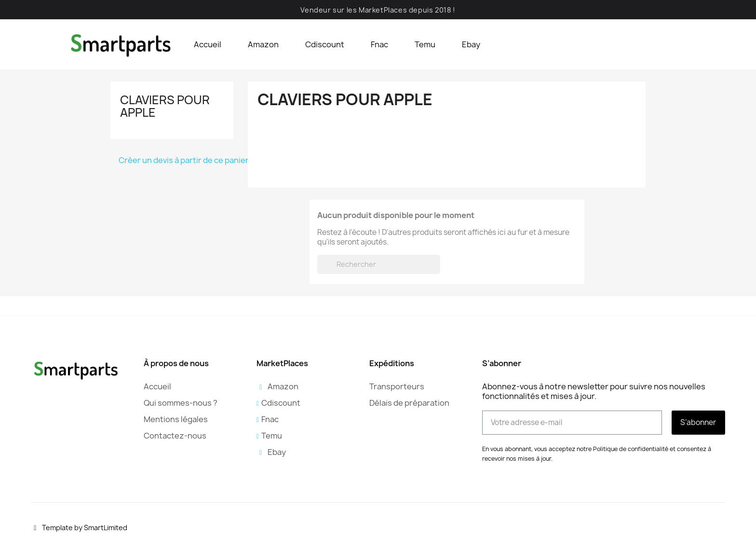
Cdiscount (325, 44)
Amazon (263, 44)
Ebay (471, 44)
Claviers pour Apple (165, 106)
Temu (425, 44)
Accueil (208, 44)
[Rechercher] (379, 264)
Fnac (379, 44)
